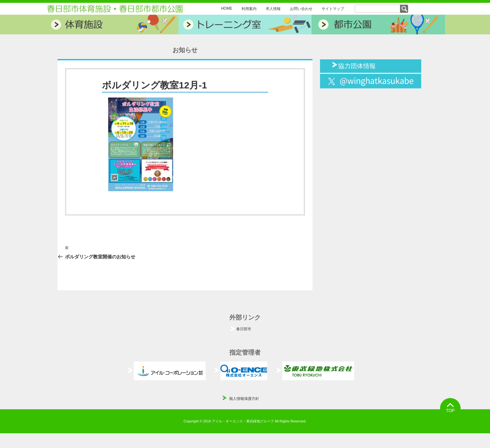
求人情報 (273, 9)
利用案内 (249, 9)
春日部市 (244, 329)
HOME (227, 8)
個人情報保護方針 (244, 399)
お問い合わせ (301, 9)
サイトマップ (333, 9)
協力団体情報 (357, 65)
